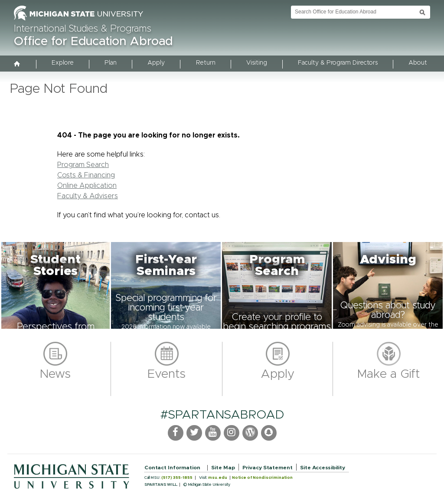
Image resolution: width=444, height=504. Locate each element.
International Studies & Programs (83, 29)
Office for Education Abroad (93, 42)
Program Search (83, 165)
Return (206, 63)
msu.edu (218, 478)
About (418, 63)
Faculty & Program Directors (338, 63)
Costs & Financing (86, 175)
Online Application (87, 186)
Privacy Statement (268, 468)
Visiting (257, 63)
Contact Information (172, 468)
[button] (55, 285)
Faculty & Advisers (88, 196)
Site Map (223, 468)
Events (166, 374)
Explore (63, 63)
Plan (111, 63)
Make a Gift (389, 374)
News (55, 374)
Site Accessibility (323, 468)
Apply (156, 63)
